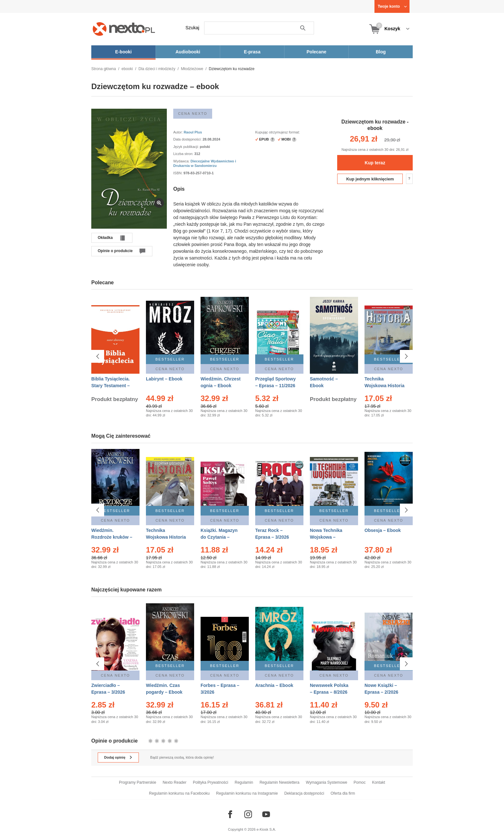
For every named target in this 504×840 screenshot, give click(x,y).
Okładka (105, 238)
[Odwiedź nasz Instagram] (248, 814)
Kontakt (378, 782)
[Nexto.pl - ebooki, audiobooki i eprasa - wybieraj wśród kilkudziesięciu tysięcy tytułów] (124, 29)
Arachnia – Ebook (274, 685)
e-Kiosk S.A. (266, 829)
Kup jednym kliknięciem (370, 179)
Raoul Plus (193, 132)
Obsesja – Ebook (383, 530)
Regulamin (244, 782)
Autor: (178, 132)
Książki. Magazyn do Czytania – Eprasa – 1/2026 (219, 537)
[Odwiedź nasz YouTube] (266, 814)
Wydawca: (182, 161)
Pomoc (360, 782)
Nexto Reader (175, 782)
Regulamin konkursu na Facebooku (180, 793)
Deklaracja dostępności (304, 793)
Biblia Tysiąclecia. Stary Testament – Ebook (111, 386)
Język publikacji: (187, 147)
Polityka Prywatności (211, 782)
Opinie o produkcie (115, 251)
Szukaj (192, 28)
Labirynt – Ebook (164, 379)
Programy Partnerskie (138, 782)
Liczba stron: (184, 154)
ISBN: (178, 173)
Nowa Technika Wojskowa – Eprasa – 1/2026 (327, 537)
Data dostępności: (188, 139)
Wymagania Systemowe (326, 782)
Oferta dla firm (343, 793)
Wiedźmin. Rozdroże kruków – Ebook (112, 537)
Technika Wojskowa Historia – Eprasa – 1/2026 (384, 386)
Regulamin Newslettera (279, 782)
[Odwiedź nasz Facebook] (230, 814)
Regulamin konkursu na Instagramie (247, 793)
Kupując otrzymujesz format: (278, 132)
